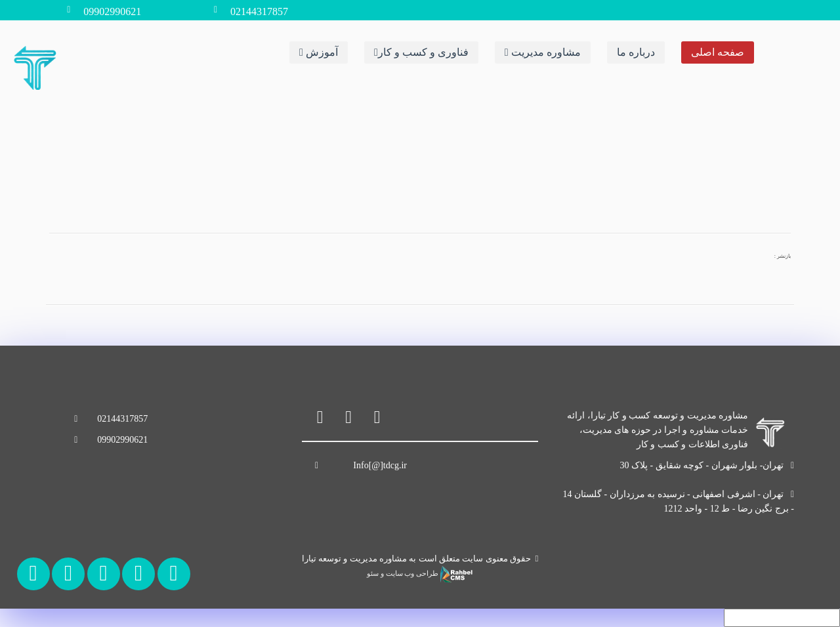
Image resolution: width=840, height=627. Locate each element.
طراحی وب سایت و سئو (420, 574)
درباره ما (636, 51)
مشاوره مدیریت (543, 51)
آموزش (319, 51)
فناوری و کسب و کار (421, 51)
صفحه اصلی (718, 51)
